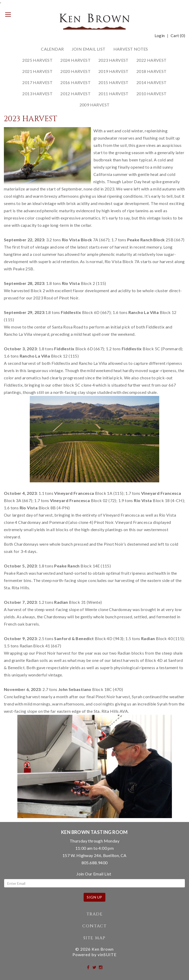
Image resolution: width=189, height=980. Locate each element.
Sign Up (94, 897)
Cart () (178, 36)
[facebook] (88, 967)
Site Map (94, 938)
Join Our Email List (94, 874)
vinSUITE (107, 954)
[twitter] (95, 967)
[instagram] (101, 967)
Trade (95, 914)
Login (160, 36)
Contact (94, 926)
